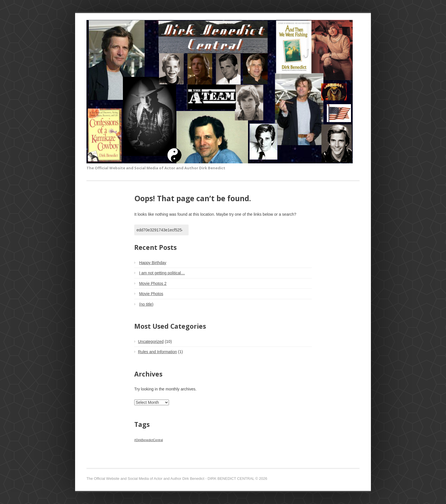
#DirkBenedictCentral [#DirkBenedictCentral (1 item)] (149, 440)
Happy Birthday (153, 263)
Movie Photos (151, 294)
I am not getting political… (162, 273)
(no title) (146, 304)
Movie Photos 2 (153, 283)
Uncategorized (151, 342)
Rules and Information (157, 352)
